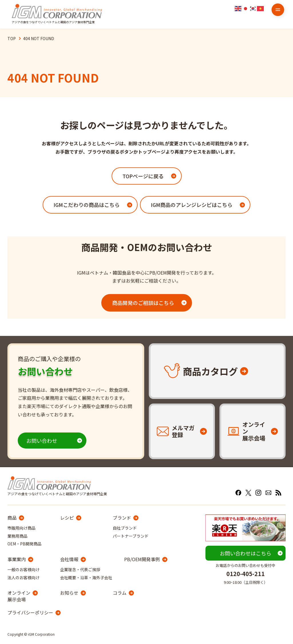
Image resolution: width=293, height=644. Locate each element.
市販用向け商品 (21, 528)
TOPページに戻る (143, 176)
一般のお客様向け (23, 569)
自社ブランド (125, 528)
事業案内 (17, 559)
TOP (12, 38)
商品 (12, 518)
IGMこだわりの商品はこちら (87, 205)
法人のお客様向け (23, 578)
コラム (120, 593)
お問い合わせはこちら (246, 553)
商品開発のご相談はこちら (143, 303)
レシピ (67, 518)
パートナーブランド (131, 536)
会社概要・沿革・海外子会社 (86, 578)
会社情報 (69, 559)
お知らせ (69, 593)
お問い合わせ (42, 441)
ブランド (122, 518)
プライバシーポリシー (30, 612)
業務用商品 (17, 536)
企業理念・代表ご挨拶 (80, 569)
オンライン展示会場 (19, 596)
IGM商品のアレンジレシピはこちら (192, 205)
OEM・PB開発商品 (24, 544)
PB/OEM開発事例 (142, 559)
